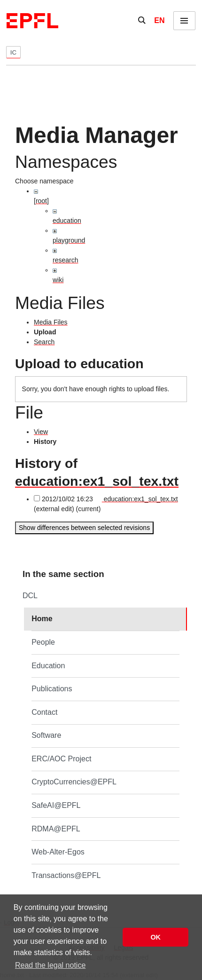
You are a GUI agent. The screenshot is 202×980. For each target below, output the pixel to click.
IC (13, 52)
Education (48, 666)
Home (42, 619)
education (67, 221)
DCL (30, 596)
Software (46, 735)
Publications (52, 689)
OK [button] (155, 937)
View (41, 432)
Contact (44, 712)
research (65, 260)
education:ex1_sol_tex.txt (97, 481)
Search (44, 342)
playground (69, 240)
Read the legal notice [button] (50, 965)
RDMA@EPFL (56, 829)
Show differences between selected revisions (84, 528)
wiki (58, 280)
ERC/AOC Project (61, 759)
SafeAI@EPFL (56, 805)
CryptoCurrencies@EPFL (74, 782)
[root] (41, 201)
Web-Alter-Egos (58, 852)
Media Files (51, 322)
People (43, 642)
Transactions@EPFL (66, 875)
